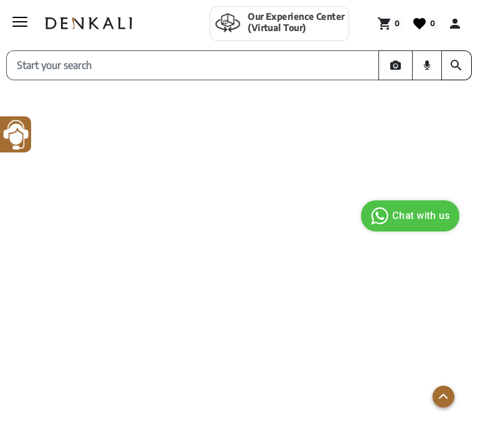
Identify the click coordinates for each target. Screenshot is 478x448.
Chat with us (409, 216)
